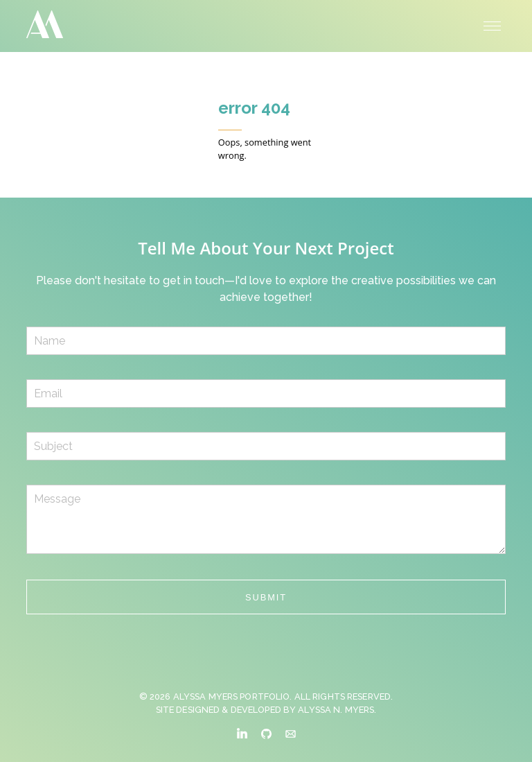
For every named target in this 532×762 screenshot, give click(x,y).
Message (266, 519)
